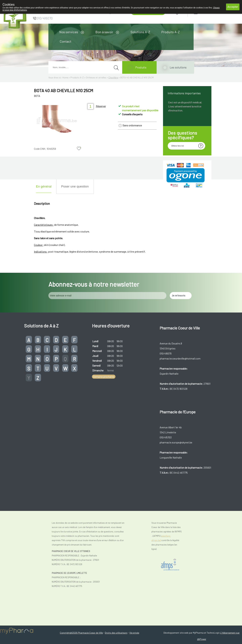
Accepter (233, 7)
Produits (141, 67)
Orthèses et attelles (96, 77)
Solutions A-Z (140, 32)
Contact (65, 41)
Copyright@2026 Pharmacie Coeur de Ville (81, 633)
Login (204, 12)
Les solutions (178, 67)
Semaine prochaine (104, 377)
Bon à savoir (104, 32)
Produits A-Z (170, 32)
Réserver (101, 106)
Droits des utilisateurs (116, 633)
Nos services (69, 32)
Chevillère (113, 77)
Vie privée (134, 633)
